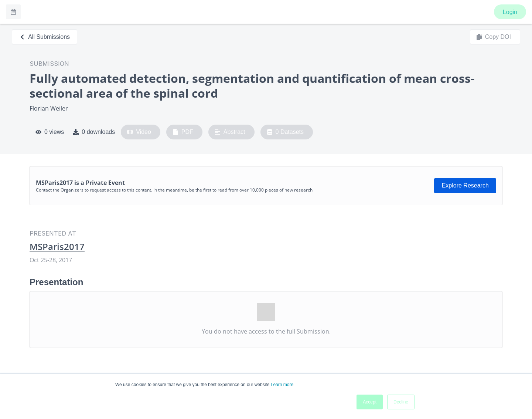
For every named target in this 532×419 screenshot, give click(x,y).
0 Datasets (285, 132)
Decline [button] (401, 402)
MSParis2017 (57, 247)
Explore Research (465, 185)
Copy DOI (494, 37)
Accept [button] (370, 402)
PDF (183, 132)
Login (510, 12)
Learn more (282, 385)
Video (139, 132)
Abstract (230, 132)
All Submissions (45, 37)
